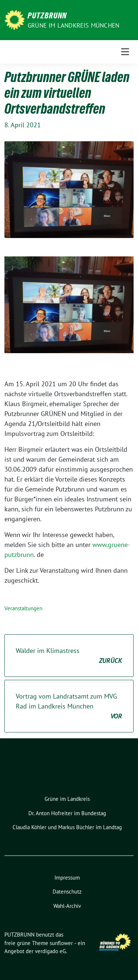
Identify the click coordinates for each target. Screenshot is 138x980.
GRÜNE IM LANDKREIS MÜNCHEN (73, 25)
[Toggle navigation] (125, 52)
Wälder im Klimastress (69, 656)
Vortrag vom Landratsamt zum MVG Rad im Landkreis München (69, 706)
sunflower (61, 943)
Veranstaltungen (23, 608)
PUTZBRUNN (47, 15)
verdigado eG (50, 951)
